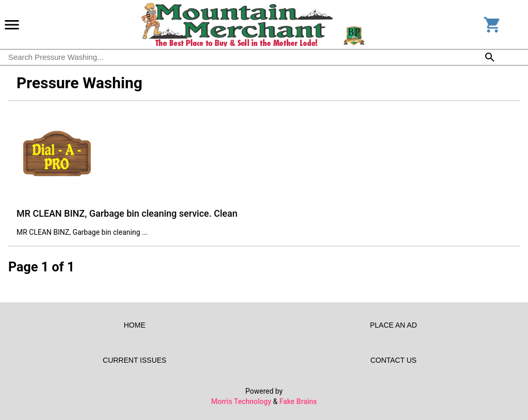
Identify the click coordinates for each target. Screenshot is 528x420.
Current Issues (135, 360)
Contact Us (393, 360)
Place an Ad (393, 325)
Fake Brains (298, 401)
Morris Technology (241, 401)
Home (135, 325)
